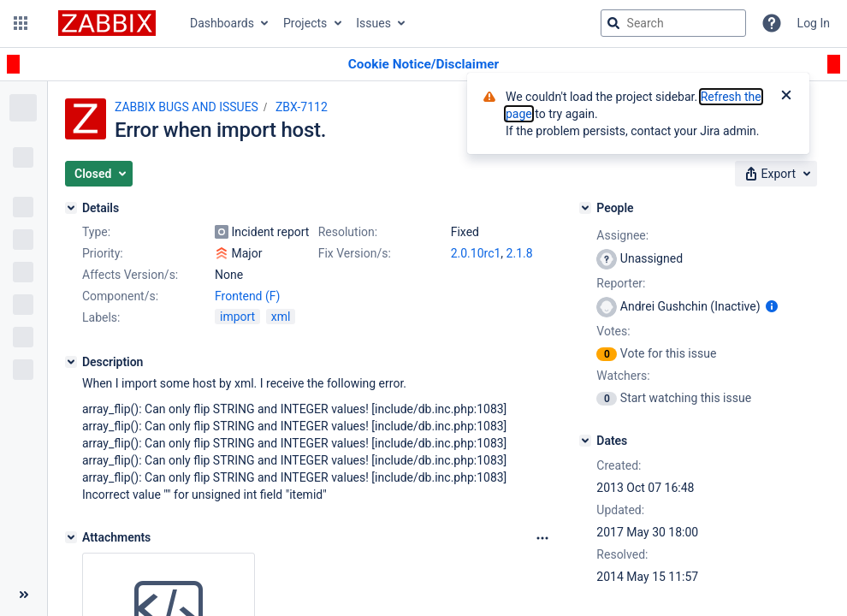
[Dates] (585, 441)
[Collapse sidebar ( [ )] (24, 595)
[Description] (71, 362)
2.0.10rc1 (476, 253)
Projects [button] (305, 23)
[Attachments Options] (542, 538)
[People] (585, 208)
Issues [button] (373, 23)
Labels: (101, 317)
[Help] (772, 23)
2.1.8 (520, 253)
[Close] (786, 97)
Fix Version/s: (355, 253)
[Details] (71, 208)
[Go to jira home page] (107, 23)
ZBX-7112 (302, 107)
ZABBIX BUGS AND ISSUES (187, 107)
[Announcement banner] (423, 65)
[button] (21, 23)
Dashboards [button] (222, 23)
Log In (814, 23)
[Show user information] (772, 306)
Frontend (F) (247, 296)
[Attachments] (71, 537)
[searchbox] (673, 23)
